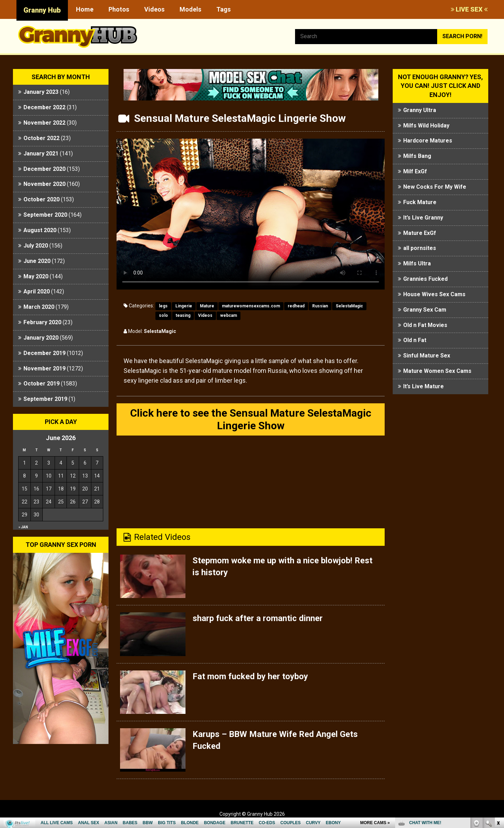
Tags (223, 9)
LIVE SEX (469, 9)
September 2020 (45, 215)
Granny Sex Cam (425, 310)
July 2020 (36, 246)
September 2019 (45, 399)
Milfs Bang (417, 156)
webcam (229, 315)
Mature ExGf (420, 233)
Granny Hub (42, 10)
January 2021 (41, 154)
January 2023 (41, 92)
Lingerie (184, 306)
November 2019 (44, 368)
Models (190, 9)
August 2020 (40, 230)
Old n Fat (415, 340)
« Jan (23, 527)
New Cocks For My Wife (435, 187)
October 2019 (41, 384)
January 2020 (41, 338)
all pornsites (420, 248)
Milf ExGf (415, 171)
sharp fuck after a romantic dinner (258, 618)
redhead (296, 306)
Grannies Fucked (425, 279)
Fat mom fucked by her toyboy (250, 676)
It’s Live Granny (423, 218)
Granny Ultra (420, 110)
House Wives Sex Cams (434, 294)
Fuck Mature (420, 202)
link (498, 719)
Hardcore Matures (428, 141)
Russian (320, 306)
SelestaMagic (349, 306)
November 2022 (44, 123)
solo (163, 315)
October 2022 (41, 138)
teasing (183, 315)
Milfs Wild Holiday (426, 126)
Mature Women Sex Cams (437, 371)
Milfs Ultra (417, 263)
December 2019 (44, 353)
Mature (207, 306)
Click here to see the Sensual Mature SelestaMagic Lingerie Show (251, 419)
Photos (119, 9)
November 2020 (44, 184)
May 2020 (36, 276)
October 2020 (41, 199)
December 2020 (44, 169)
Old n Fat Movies (425, 325)
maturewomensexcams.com (251, 306)
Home (85, 9)
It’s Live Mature (423, 386)
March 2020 (39, 307)
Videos (154, 9)
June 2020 (37, 261)
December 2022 (44, 107)
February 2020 (42, 322)
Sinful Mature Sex (427, 356)
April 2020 (37, 291)
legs (163, 306)
